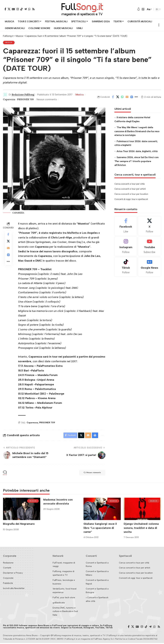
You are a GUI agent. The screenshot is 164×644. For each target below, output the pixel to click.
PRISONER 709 (27, 100)
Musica (9, 43)
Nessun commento (49, 100)
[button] (143, 9)
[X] (9, 9)
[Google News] (13, 9)
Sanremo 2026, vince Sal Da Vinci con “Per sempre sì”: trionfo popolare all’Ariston (136, 162)
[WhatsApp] (29, 9)
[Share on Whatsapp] (122, 97)
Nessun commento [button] (90, 474)
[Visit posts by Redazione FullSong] (5, 95)
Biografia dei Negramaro (19, 525)
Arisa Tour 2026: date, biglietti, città (137, 152)
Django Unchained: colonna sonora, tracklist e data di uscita (141, 529)
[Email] (127, 97)
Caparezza (9, 100)
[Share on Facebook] (113, 97)
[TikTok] (22, 9)
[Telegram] (25, 9)
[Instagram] (18, 9)
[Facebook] (5, 9)
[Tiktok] (126, 268)
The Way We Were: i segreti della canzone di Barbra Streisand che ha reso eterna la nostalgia (137, 132)
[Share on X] (118, 97)
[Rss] (33, 9)
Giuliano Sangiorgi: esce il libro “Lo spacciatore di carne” (100, 529)
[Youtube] (150, 247)
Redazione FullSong (24, 95)
